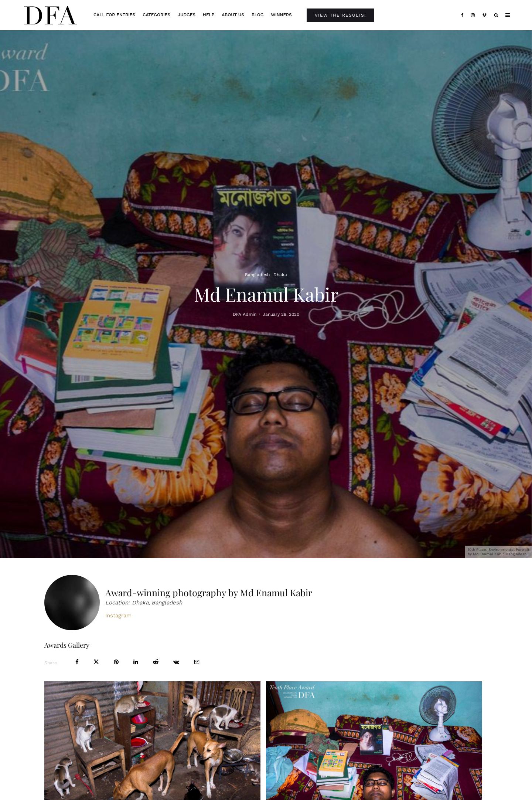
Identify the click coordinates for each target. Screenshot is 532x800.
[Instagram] (473, 15)
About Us (233, 15)
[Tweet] (96, 662)
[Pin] (116, 662)
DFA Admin (245, 315)
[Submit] (156, 662)
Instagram (118, 616)
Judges (187, 15)
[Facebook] (462, 15)
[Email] (197, 662)
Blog (258, 15)
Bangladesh (257, 275)
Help (209, 15)
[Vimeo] (484, 15)
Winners (281, 15)
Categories (156, 15)
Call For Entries (114, 15)
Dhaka (280, 275)
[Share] (77, 662)
